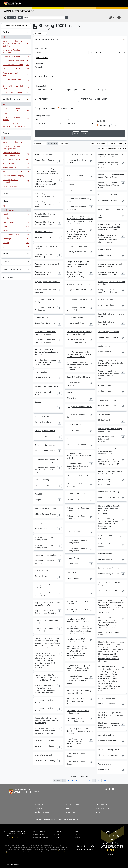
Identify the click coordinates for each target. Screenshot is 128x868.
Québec (16, 247)
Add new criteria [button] (42, 58)
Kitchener (16, 231)
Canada (16, 215)
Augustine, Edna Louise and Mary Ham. (47, 283)
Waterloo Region (16, 223)
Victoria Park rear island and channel (77, 755)
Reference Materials (106, 554)
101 (99, 781)
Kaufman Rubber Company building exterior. (45, 538)
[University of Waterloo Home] (13, 4)
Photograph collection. (75, 317)
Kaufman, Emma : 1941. (44, 232)
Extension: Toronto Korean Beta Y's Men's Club (80, 477)
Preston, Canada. (73, 572)
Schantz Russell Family (16, 160)
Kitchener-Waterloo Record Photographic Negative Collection (16, 44)
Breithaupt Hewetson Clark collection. (16, 87)
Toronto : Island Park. (43, 416)
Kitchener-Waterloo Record (16, 143)
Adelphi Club (40, 494)
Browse (11, 18)
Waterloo (16, 227)
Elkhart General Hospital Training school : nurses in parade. (79, 333)
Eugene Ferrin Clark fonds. (45, 317)
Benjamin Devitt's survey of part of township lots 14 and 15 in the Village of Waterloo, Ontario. (80, 668)
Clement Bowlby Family (16, 187)
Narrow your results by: (16, 26)
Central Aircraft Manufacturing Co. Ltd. (111, 537)
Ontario (16, 219)
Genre (6, 262)
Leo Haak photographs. (107, 698)
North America (16, 210)
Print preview (40, 144)
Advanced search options (47, 39)
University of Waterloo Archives (16, 119)
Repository (40, 67)
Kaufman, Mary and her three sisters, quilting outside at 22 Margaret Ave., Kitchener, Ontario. (111, 227)
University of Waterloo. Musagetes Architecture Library (16, 125)
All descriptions (67, 109)
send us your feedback (71, 819)
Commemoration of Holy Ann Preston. (46, 301)
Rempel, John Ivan (16, 168)
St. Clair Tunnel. (104, 414)
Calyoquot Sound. (73, 184)
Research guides (41, 804)
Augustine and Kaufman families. (111, 209)
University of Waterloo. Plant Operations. (16, 147)
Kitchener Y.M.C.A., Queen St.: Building (78, 509)
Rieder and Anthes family (16, 172)
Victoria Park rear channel (45, 741)
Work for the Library (104, 804)
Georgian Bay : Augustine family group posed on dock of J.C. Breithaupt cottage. (78, 264)
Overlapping (104, 126)
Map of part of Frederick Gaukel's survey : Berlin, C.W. (47, 604)
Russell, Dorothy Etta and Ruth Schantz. (46, 586)
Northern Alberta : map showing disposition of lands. (79, 692)
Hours (68, 808)
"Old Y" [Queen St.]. (42, 480)
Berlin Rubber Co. (105, 346)
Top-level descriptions (47, 109)
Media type (8, 277)
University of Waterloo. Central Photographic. (16, 154)
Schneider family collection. (16, 65)
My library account (42, 812)
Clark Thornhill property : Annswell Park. (80, 301)
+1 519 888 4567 (12, 838)
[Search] (44, 18)
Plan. (68, 587)
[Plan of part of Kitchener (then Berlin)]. (47, 622)
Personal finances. (73, 526)
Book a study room (73, 804)
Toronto (16, 243)
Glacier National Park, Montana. (79, 377)
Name (6, 193)
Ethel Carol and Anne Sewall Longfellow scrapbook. (45, 333)
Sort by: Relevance (98, 144)
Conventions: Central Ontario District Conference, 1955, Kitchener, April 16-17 (109, 451)
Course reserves (41, 808)
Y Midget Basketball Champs (46, 508)
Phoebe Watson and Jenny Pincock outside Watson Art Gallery (111, 156)
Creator (7, 133)
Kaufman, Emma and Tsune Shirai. (79, 246)
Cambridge (16, 239)
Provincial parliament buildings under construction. (110, 430)
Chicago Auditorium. (43, 372)
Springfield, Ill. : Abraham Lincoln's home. (79, 408)
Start (37, 119)
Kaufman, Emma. (105, 250)
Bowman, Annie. (73, 558)
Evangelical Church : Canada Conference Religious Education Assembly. (47, 352)
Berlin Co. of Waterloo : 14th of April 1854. (78, 602)
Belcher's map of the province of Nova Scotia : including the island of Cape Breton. (80, 731)
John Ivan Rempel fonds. (16, 69)
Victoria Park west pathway (108, 750)
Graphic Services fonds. (16, 57)
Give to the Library (103, 808)
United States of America (16, 235)
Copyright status (42, 99)
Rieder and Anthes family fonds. (16, 74)
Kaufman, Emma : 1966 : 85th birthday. (46, 247)
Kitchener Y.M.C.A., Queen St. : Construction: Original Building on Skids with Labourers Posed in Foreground (111, 510)
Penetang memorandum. (44, 523)
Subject (7, 254)
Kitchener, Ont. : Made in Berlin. (47, 387)
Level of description (12, 269)
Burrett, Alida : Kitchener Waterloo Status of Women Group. (111, 176)
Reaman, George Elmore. (44, 154)
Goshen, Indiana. (105, 386)
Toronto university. (74, 425)
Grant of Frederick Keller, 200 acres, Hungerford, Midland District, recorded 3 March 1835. (47, 171)
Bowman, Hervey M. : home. (109, 568)
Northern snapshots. (106, 300)
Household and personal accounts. (48, 555)
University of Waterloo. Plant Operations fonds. (16, 51)
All (4, 37)
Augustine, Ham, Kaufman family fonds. (79, 200)
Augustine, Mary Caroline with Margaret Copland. (46, 215)
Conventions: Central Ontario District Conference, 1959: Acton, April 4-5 (79, 456)
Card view (52, 144)
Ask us (99, 812)
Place (6, 201)
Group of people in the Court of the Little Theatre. (112, 283)
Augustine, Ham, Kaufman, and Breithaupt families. (110, 265)
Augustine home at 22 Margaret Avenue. (47, 265)
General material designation (94, 99)
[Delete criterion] (125, 52)
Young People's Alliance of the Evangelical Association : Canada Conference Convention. (79, 354)
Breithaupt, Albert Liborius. (45, 431)
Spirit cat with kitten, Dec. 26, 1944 (79, 154)
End (68, 119)
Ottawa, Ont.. (71, 392)
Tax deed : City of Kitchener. (109, 332)
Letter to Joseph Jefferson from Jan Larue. (111, 315)
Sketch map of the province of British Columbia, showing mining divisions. (111, 715)
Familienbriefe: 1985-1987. (108, 195)
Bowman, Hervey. (41, 570)
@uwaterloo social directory (85, 849)
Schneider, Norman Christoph (16, 181)
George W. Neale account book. (78, 284)
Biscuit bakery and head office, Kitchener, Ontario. (78, 712)
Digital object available (76, 90)
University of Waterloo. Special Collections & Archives (16, 111)
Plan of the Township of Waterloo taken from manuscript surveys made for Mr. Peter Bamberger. (47, 678)
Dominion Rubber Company (16, 176)
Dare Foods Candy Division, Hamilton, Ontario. (45, 701)
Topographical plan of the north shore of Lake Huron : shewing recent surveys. (47, 720)
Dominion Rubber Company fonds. (16, 81)
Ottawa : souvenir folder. (108, 400)
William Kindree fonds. (75, 170)
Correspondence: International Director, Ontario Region (110, 473)
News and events (72, 812)
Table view (63, 144)
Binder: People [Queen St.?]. (109, 492)
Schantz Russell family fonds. (16, 61)
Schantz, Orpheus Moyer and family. (109, 584)
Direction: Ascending (117, 144)
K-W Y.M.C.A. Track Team (76, 494)
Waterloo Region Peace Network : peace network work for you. (47, 195)
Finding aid (102, 90)
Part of (6, 32)
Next (105, 781)
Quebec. (38, 402)
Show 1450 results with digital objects (112, 148)
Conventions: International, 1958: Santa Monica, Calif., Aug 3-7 (47, 461)
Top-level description (44, 76)
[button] (111, 18)
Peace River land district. (108, 735)
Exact (116, 126)
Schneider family (16, 164)
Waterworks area (105, 764)
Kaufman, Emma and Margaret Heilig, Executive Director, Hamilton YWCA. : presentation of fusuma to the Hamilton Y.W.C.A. (80, 220)
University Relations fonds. (16, 93)
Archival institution (12, 99)
